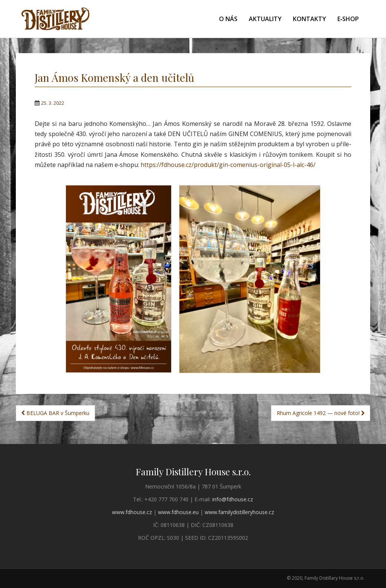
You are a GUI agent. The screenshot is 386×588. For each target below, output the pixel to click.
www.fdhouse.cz (132, 512)
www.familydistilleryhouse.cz (239, 512)
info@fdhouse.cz (233, 499)
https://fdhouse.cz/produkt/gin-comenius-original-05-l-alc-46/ (228, 165)
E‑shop (348, 19)
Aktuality (265, 19)
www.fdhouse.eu (178, 512)
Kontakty (309, 19)
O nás (228, 19)
